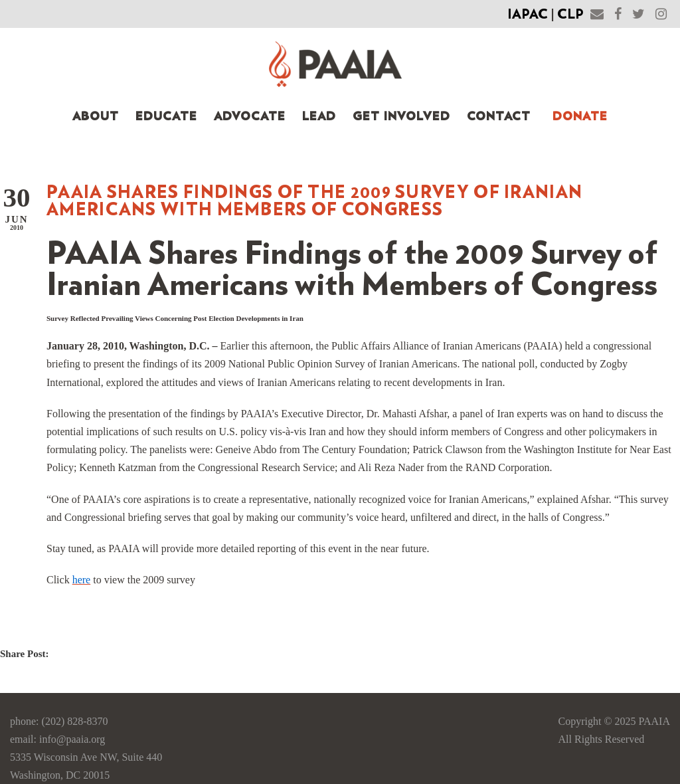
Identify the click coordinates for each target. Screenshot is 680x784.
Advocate (250, 117)
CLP (570, 15)
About (96, 117)
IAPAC (528, 15)
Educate (166, 117)
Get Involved (401, 117)
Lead (319, 117)
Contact (499, 117)
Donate (580, 117)
